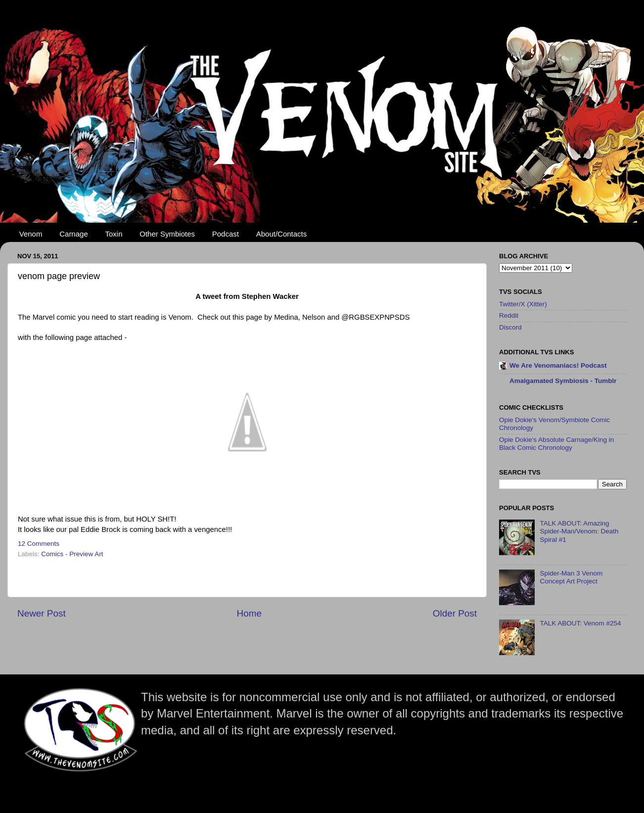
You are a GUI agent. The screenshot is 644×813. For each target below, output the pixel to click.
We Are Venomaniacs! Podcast (558, 365)
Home (249, 613)
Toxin (114, 234)
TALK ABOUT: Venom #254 (580, 623)
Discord (510, 327)
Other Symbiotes (167, 234)
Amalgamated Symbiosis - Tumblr (563, 381)
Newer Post (42, 613)
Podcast (226, 234)
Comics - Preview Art (72, 554)
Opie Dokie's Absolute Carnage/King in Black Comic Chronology (556, 444)
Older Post (455, 613)
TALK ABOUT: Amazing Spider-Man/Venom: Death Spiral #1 (579, 531)
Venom (31, 234)
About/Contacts (282, 234)
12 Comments (39, 544)
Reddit (509, 315)
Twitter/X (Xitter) (523, 304)
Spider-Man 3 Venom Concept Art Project (571, 577)
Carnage (74, 234)
